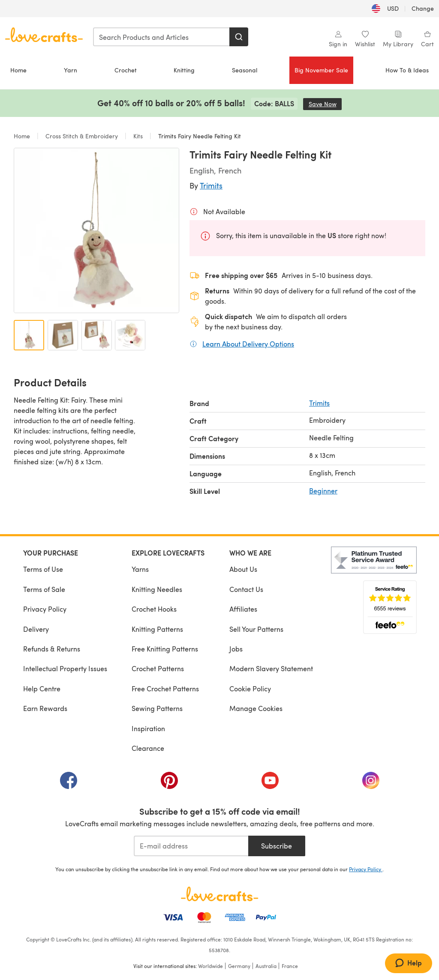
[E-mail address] (191, 846)
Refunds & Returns (52, 649)
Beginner (323, 491)
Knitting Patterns (157, 629)
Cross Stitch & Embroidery (82, 136)
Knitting (184, 70)
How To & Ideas (407, 70)
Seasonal (245, 70)
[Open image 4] (130, 335)
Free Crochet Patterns (165, 689)
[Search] (239, 37)
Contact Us (246, 589)
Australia (266, 966)
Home (18, 70)
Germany (239, 966)
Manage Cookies (256, 708)
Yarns (140, 569)
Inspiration (148, 728)
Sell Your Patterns (256, 629)
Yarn (71, 70)
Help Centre (42, 689)
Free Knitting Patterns (165, 649)
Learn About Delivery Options (248, 344)
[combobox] (162, 37)
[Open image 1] (29, 335)
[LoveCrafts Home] (219, 894)
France (290, 966)
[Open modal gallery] (96, 230)
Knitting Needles (157, 589)
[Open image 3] (97, 335)
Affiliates (243, 609)
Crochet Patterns (158, 668)
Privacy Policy (45, 609)
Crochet (126, 70)
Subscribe (277, 846)
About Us (243, 569)
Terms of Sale (44, 589)
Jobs (236, 649)
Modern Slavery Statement (271, 668)
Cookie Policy (250, 689)
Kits (138, 136)
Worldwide (210, 966)
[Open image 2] (63, 335)
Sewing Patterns (157, 708)
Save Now (325, 104)
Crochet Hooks (154, 609)
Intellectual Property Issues (65, 668)
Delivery (36, 629)
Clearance (148, 748)
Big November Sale (321, 70)
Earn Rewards (45, 708)
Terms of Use (43, 569)
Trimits (211, 185)
